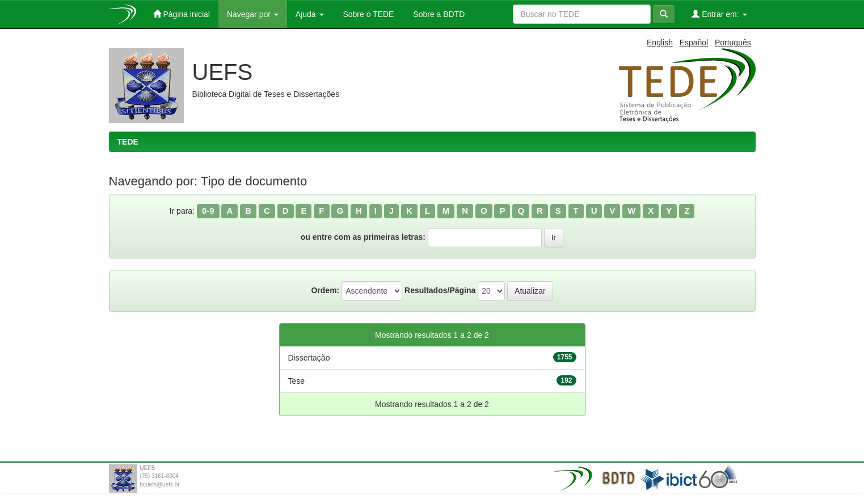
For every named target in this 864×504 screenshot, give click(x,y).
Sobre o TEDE (368, 14)
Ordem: (325, 290)
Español (694, 43)
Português (733, 43)
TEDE (128, 142)
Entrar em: (719, 14)
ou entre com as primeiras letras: (363, 237)
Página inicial (182, 14)
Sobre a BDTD (438, 14)
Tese (297, 381)
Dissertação (309, 358)
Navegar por (253, 14)
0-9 (208, 211)
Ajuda (310, 14)
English (660, 43)
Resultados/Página (440, 290)
